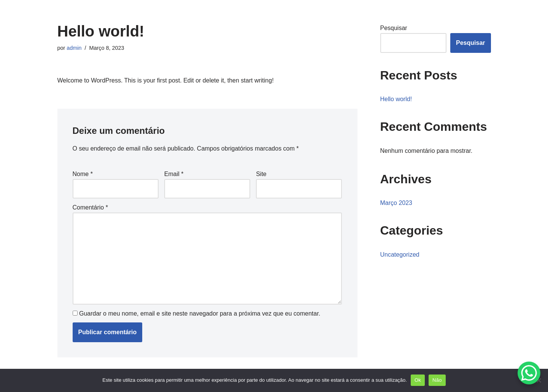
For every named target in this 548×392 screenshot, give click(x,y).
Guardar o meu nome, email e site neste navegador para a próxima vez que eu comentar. (200, 313)
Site (261, 174)
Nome (83, 174)
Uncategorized (400, 255)
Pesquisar (394, 28)
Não (437, 380)
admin (74, 48)
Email (174, 174)
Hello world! (396, 99)
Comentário (90, 207)
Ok (418, 380)
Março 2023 (396, 203)
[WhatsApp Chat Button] (529, 373)
